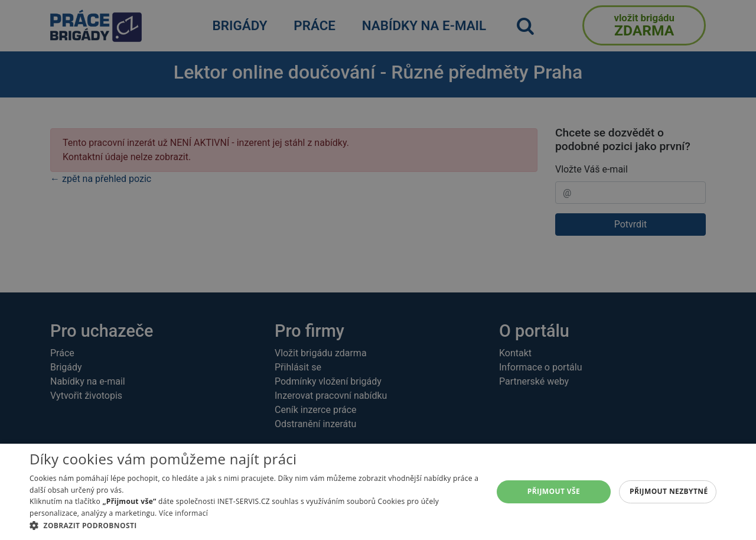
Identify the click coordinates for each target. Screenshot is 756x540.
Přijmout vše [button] (554, 491)
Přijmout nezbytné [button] (669, 491)
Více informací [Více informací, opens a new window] (183, 513)
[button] (254, 525)
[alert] (378, 270)
